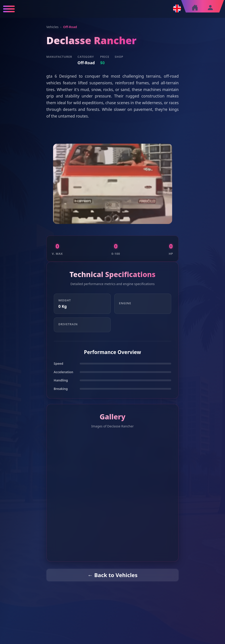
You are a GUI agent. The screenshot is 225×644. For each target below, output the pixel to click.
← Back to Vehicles (112, 575)
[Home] (195, 9)
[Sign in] (210, 8)
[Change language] (177, 8)
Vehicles (53, 27)
